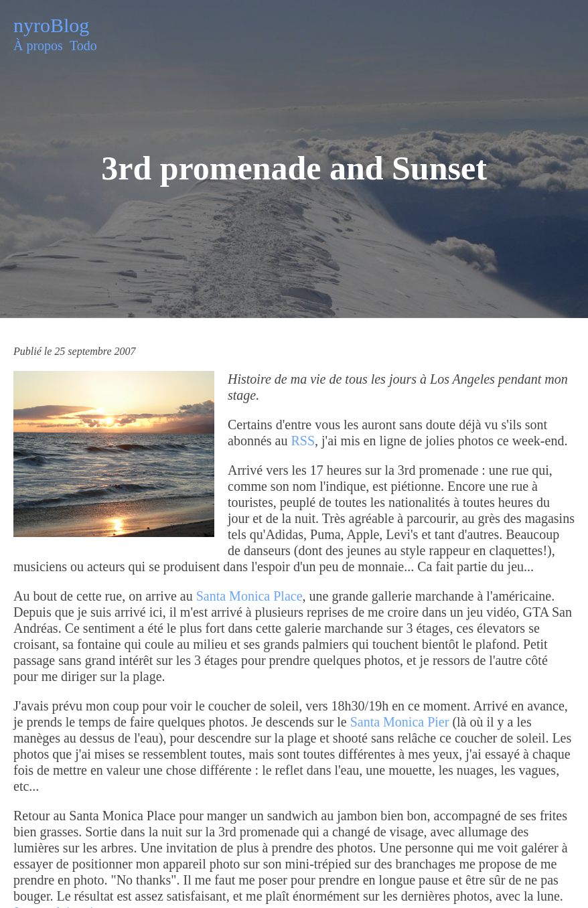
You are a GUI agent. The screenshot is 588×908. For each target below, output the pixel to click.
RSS (303, 441)
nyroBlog (51, 25)
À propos (38, 46)
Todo (83, 46)
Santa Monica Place (249, 596)
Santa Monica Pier (400, 722)
